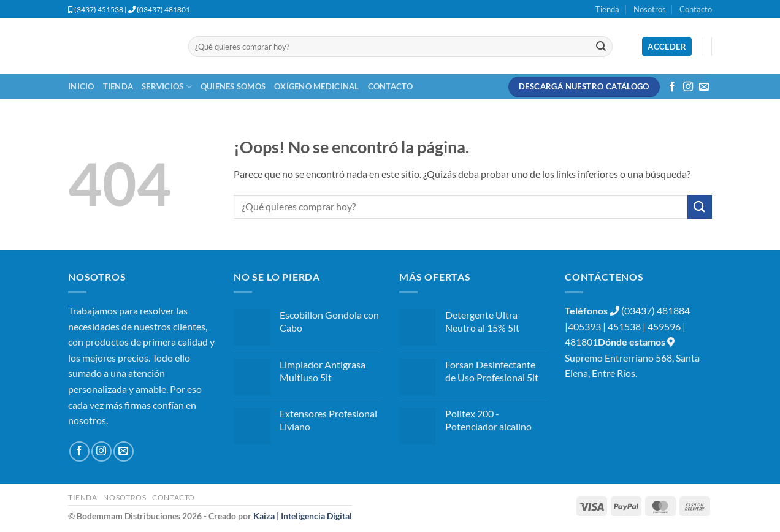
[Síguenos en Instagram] (688, 87)
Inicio (81, 86)
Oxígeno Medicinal (316, 86)
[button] (667, 47)
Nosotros (650, 9)
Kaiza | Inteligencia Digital (303, 516)
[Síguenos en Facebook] (672, 87)
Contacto (696, 9)
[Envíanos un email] (704, 87)
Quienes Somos (233, 86)
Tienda (607, 9)
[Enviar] (601, 47)
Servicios (167, 87)
